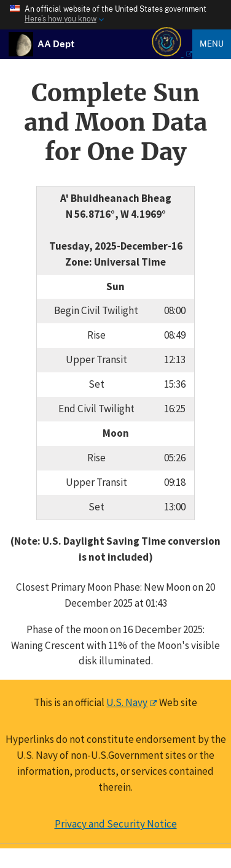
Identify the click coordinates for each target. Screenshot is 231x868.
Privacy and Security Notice (116, 824)
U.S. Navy (127, 702)
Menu (212, 44)
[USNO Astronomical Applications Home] (56, 44)
